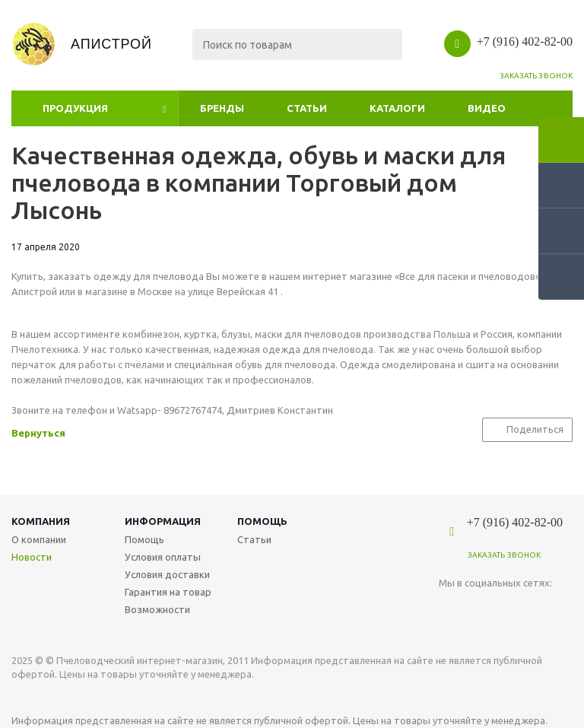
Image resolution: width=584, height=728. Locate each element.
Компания (41, 521)
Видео (487, 108)
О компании (39, 539)
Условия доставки (167, 574)
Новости (32, 557)
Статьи (307, 108)
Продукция (75, 108)
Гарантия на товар (168, 592)
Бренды (222, 108)
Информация (163, 521)
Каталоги (397, 108)
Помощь (262, 521)
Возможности (157, 609)
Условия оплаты (163, 557)
